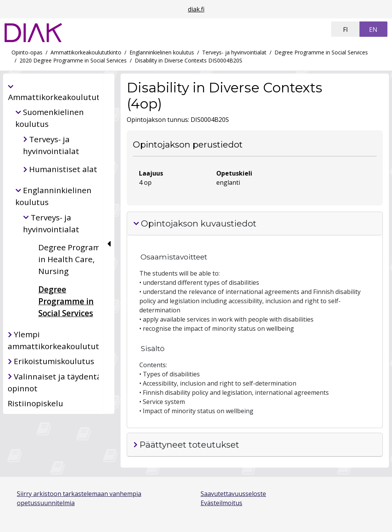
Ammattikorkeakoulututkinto (86, 52)
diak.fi (196, 9)
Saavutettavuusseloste (233, 494)
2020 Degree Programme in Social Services (73, 60)
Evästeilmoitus (221, 503)
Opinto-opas (27, 52)
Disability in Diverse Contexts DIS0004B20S (189, 60)
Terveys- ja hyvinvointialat (234, 52)
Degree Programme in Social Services (321, 52)
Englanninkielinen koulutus (162, 52)
